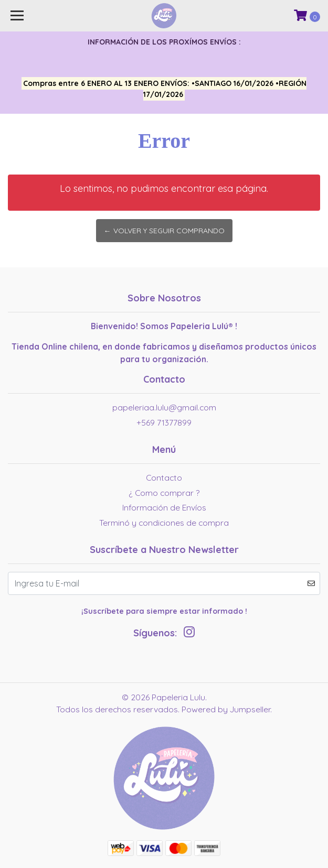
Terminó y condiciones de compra (164, 523)
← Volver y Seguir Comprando (164, 231)
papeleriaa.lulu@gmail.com (164, 407)
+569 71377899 (164, 422)
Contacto (164, 478)
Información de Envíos (164, 507)
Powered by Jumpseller (226, 709)
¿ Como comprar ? (164, 493)
